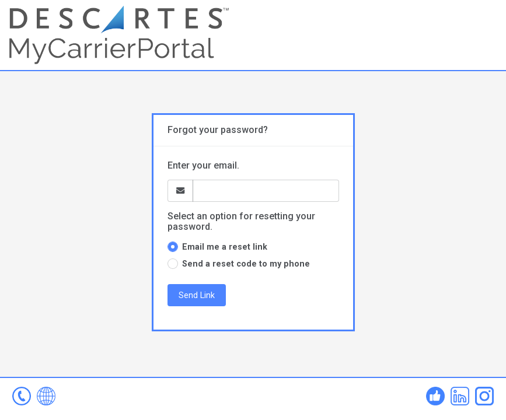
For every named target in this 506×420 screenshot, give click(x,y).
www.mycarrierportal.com (46, 396)
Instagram (484, 396)
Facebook (435, 396)
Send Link (197, 295)
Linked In (460, 396)
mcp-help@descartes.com (22, 396)
